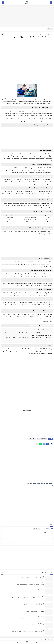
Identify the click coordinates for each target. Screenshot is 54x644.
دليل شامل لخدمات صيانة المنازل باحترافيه (35, 611)
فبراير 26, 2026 (40, 596)
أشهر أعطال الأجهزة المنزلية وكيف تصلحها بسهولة (33, 578)
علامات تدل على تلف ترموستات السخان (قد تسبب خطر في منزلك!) (30, 584)
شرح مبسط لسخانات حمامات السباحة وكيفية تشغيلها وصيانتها (30, 591)
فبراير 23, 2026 (40, 630)
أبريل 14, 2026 (40, 623)
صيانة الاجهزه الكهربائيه (40, 34)
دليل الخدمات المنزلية (38, 639)
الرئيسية (50, 34)
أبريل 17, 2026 (40, 617)
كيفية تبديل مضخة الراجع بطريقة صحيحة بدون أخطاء (33, 625)
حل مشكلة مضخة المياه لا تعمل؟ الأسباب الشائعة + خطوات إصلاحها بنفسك (28, 598)
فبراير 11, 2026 (40, 603)
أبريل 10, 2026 (40, 590)
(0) (3, 40)
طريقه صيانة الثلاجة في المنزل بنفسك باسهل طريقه (33, 605)
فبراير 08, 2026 (40, 610)
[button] (48, 444)
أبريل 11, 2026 (40, 583)
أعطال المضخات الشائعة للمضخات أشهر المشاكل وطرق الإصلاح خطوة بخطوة (27, 632)
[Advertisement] (27, 16)
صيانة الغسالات (32, 439)
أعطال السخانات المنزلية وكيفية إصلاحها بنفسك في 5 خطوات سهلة (30, 618)
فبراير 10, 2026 (40, 576)
